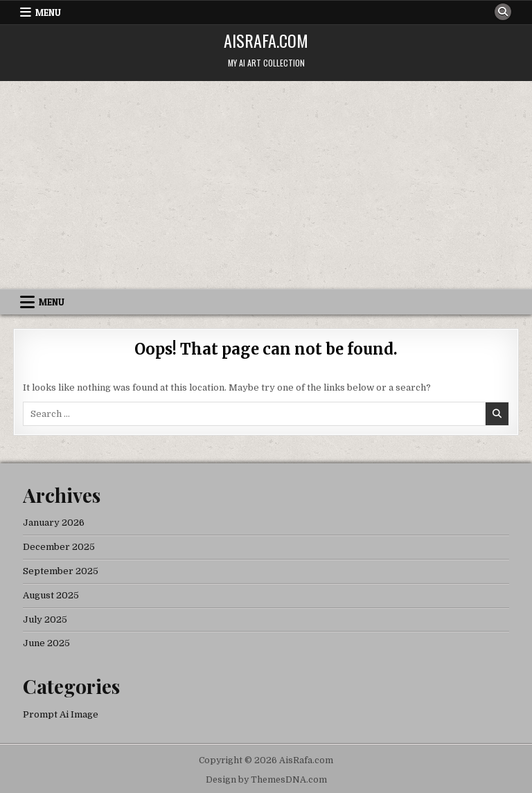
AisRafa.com (266, 40)
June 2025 (46, 643)
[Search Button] (503, 12)
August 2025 (51, 595)
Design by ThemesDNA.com (266, 780)
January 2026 (54, 523)
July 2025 (45, 620)
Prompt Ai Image (61, 714)
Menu (48, 12)
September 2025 (61, 571)
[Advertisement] (266, 185)
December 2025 (59, 547)
